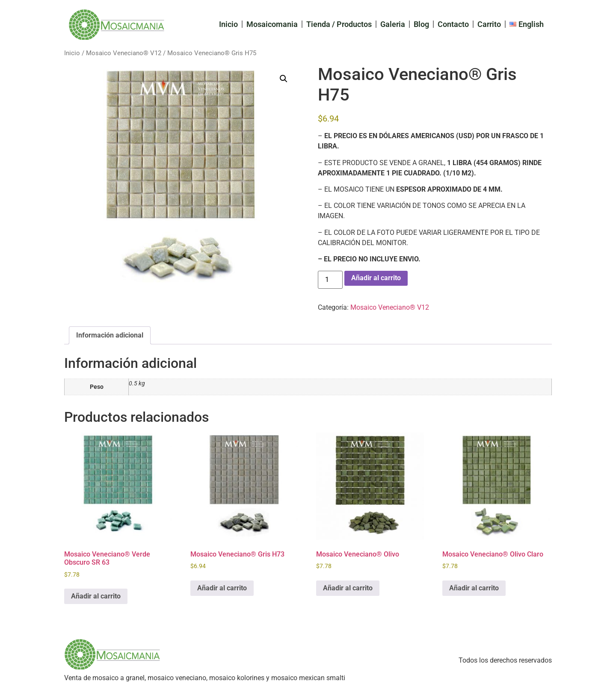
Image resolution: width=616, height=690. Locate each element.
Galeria (393, 24)
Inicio (228, 24)
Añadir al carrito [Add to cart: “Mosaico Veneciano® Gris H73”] (222, 588)
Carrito (489, 24)
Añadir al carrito (376, 278)
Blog (421, 24)
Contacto (453, 24)
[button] (284, 79)
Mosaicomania (272, 24)
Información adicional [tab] (110, 335)
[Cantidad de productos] (330, 280)
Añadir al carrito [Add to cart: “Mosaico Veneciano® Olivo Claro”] (474, 588)
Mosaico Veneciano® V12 (124, 53)
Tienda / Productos (339, 24)
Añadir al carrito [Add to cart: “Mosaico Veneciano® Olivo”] (348, 588)
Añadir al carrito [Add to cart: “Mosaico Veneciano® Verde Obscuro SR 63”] (96, 596)
